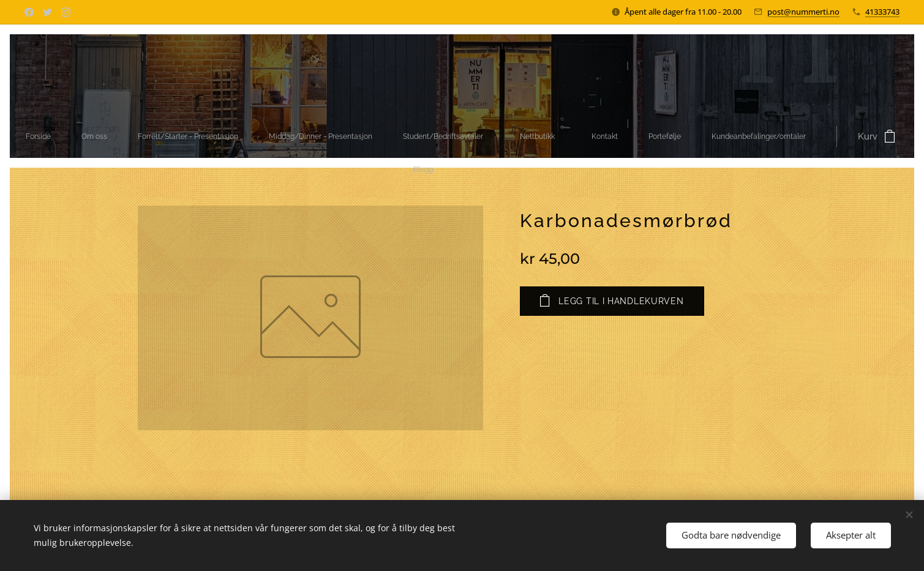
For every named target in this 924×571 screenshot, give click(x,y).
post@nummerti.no (803, 12)
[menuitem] (280, 136)
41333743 (882, 12)
